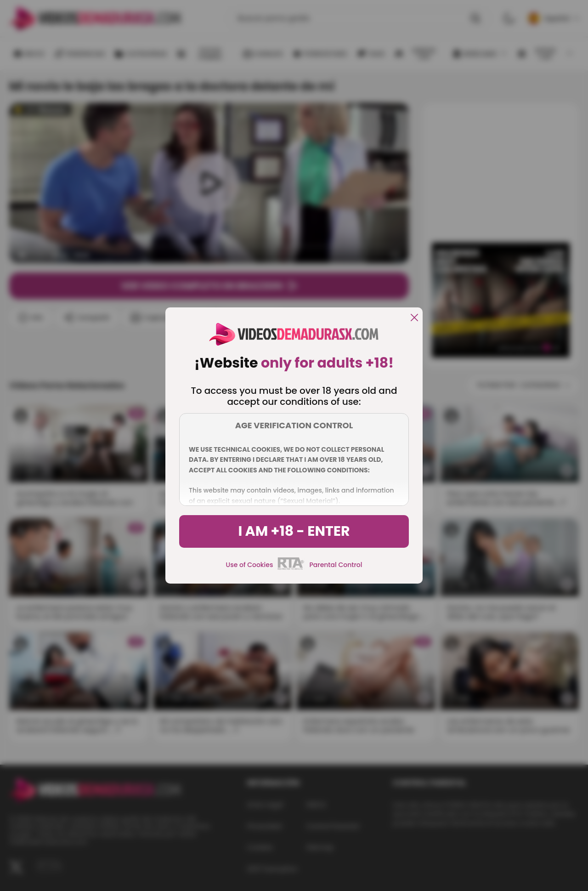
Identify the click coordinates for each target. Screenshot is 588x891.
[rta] (291, 568)
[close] (414, 318)
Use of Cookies (250, 565)
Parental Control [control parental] (336, 565)
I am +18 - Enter (294, 531)
